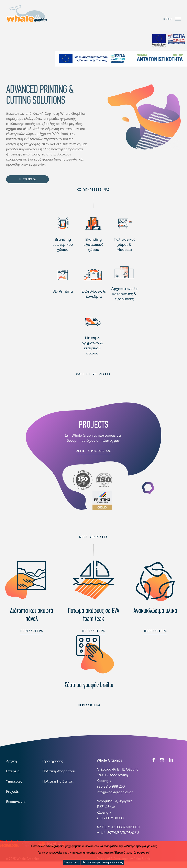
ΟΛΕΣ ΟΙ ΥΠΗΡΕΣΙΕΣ (93, 376)
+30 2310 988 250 (111, 788)
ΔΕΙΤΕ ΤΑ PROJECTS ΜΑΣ (93, 453)
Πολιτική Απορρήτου (59, 773)
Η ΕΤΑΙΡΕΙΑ (27, 183)
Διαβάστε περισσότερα (63, 225)
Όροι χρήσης (53, 763)
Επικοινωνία (16, 804)
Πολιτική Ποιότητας (58, 783)
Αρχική (12, 763)
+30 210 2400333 (110, 820)
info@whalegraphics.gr (115, 794)
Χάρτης (103, 783)
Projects (12, 794)
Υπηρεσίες (14, 783)
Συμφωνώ (71, 862)
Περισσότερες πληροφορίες (102, 862)
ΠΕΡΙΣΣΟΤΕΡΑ (32, 632)
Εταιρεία (13, 773)
